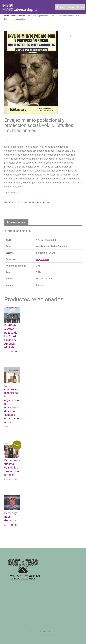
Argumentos (43, 259)
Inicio (7, 16)
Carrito (70, 7)
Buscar (60, 7)
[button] (70, 36)
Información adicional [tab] (16, 222)
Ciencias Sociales (18, 16)
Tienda (80, 7)
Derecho (30, 16)
